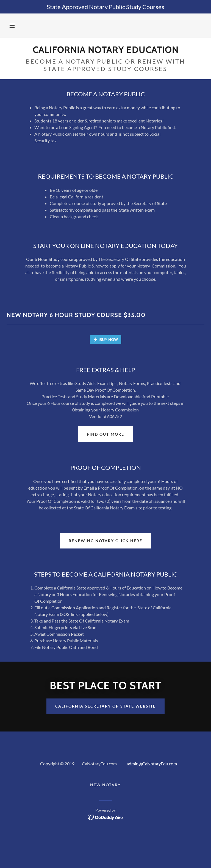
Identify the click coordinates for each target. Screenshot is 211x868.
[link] (105, 51)
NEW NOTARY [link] (105, 817)
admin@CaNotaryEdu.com (152, 796)
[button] (12, 26)
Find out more (105, 467)
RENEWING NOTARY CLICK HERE (105, 573)
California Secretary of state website (105, 739)
